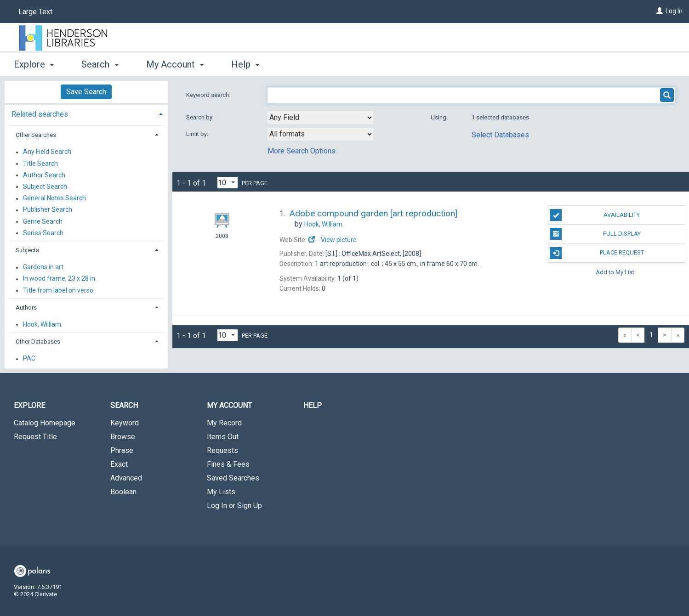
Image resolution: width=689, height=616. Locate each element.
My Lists (221, 492)
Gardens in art (43, 267)
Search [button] (100, 64)
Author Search (44, 175)
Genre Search (43, 221)
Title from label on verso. (59, 290)
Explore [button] (34, 64)
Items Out (223, 437)
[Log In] (660, 11)
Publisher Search (48, 210)
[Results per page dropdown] (228, 183)
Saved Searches (233, 478)
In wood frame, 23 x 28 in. (60, 279)
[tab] (86, 113)
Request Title (35, 437)
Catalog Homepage (45, 423)
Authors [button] (26, 308)
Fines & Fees (228, 464)
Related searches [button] (40, 114)
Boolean (123, 492)
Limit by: (198, 134)
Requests (222, 450)
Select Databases (500, 135)
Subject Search (45, 186)
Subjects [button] (27, 250)
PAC (29, 359)
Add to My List (615, 272)
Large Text (35, 12)
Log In (674, 11)
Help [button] (245, 64)
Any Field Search (47, 152)
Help (313, 405)
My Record (224, 423)
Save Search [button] (86, 92)
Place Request (597, 253)
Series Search (43, 233)
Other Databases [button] (38, 342)
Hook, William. (43, 324)
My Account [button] (175, 64)
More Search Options (302, 151)
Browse (123, 437)
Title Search (40, 164)
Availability (595, 215)
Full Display (595, 234)
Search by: (201, 117)
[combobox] (320, 118)
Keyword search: (209, 95)
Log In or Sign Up (234, 506)
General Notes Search (54, 198)
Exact (119, 464)
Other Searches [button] (36, 135)
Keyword (125, 423)
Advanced (126, 478)
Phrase (122, 450)
